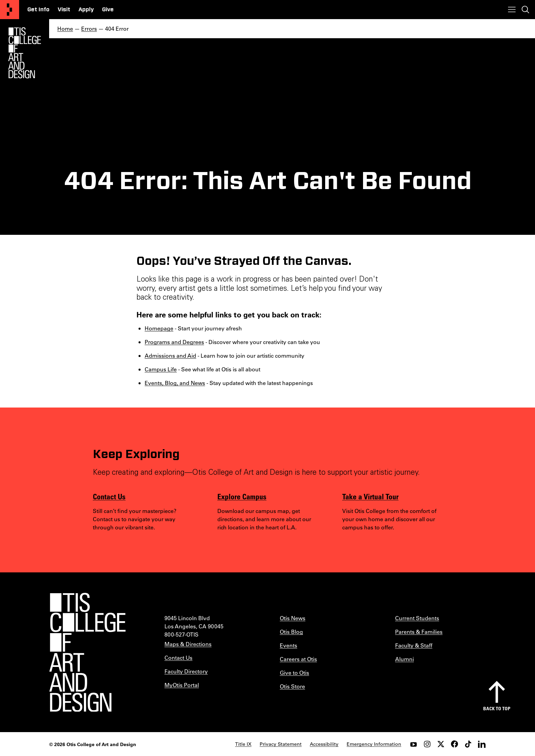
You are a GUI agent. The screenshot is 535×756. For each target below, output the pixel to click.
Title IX (243, 744)
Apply (86, 10)
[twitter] (441, 744)
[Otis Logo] (25, 53)
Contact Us (109, 496)
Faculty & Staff (414, 645)
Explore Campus (242, 496)
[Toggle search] (525, 10)
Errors (89, 28)
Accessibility (324, 744)
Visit (64, 10)
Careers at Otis (298, 659)
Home (65, 28)
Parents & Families (419, 632)
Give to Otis (294, 673)
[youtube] (414, 744)
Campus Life (161, 369)
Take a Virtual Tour (370, 496)
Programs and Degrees (174, 342)
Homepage (159, 328)
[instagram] (427, 744)
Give (108, 10)
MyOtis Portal (182, 685)
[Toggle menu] (512, 10)
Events (288, 645)
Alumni (404, 659)
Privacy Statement (281, 744)
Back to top (497, 708)
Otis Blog (291, 632)
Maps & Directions (188, 644)
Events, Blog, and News (175, 383)
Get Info (38, 10)
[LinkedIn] (482, 744)
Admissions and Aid (170, 355)
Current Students (417, 618)
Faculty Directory (186, 671)
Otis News (293, 618)
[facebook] (454, 744)
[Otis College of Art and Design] (10, 10)
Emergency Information (374, 744)
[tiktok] (468, 744)
